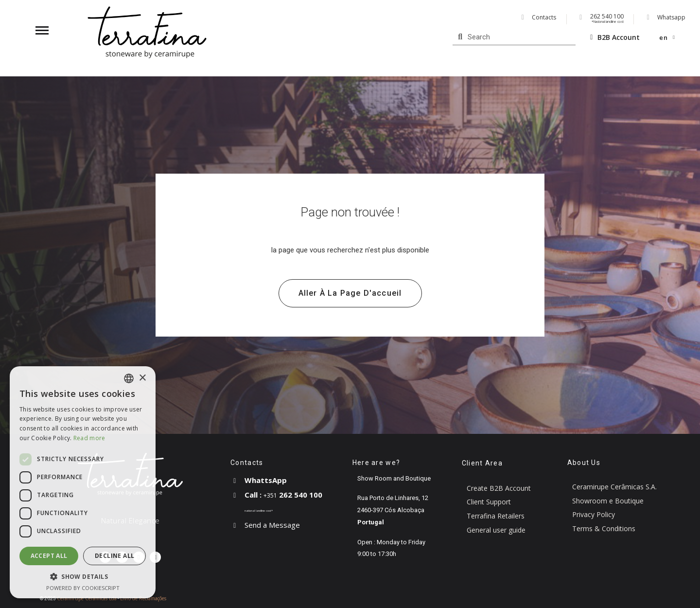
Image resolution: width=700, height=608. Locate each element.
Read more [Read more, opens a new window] (89, 438)
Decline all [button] (114, 556)
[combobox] (129, 378)
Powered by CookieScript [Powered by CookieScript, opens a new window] (83, 588)
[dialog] (83, 482)
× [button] (142, 378)
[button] (350, 293)
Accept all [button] (49, 556)
